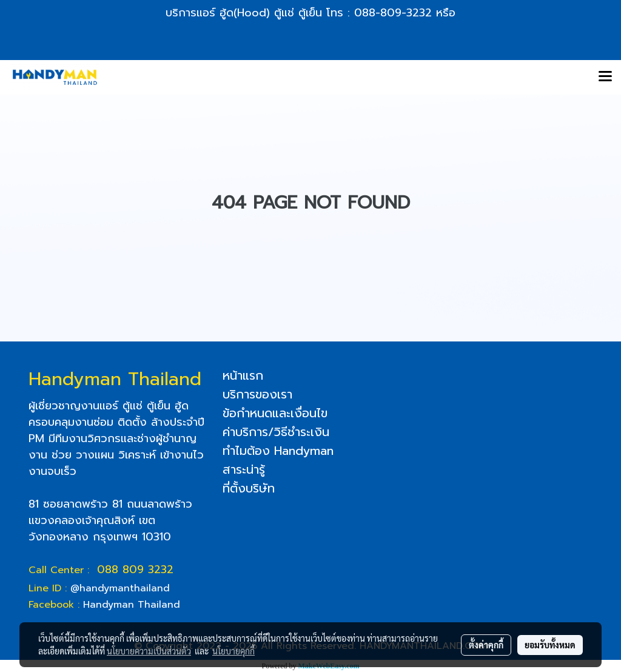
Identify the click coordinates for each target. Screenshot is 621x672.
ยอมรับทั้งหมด (550, 645)
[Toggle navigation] (605, 77)
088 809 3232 (135, 570)
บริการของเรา (257, 394)
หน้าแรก (243, 375)
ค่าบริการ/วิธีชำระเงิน (276, 432)
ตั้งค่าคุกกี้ (486, 645)
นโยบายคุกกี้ (233, 651)
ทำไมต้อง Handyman (278, 451)
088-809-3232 (393, 13)
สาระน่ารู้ (244, 469)
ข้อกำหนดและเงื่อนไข (275, 413)
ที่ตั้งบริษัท (249, 488)
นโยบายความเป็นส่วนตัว (149, 651)
